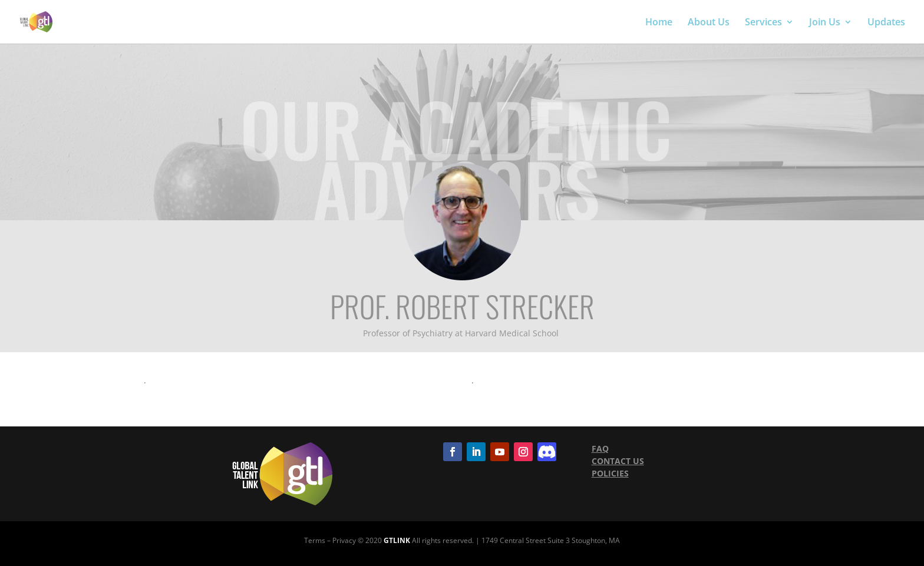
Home (659, 23)
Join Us (825, 23)
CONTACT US (618, 461)
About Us (709, 23)
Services (763, 23)
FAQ (600, 449)
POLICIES (610, 473)
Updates (886, 23)
